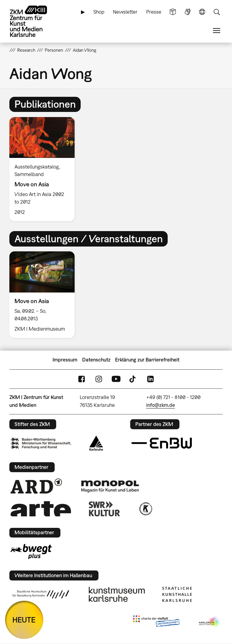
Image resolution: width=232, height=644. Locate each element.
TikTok (133, 379)
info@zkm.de (161, 405)
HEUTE (24, 620)
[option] (45, 169)
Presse (154, 12)
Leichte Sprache (173, 12)
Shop (99, 12)
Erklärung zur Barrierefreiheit (147, 360)
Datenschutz (96, 360)
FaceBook (82, 379)
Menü (217, 31)
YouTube (116, 379)
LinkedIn (150, 379)
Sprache (202, 12)
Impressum (65, 360)
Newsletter (125, 12)
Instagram (99, 379)
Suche (217, 12)
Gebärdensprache (188, 12)
